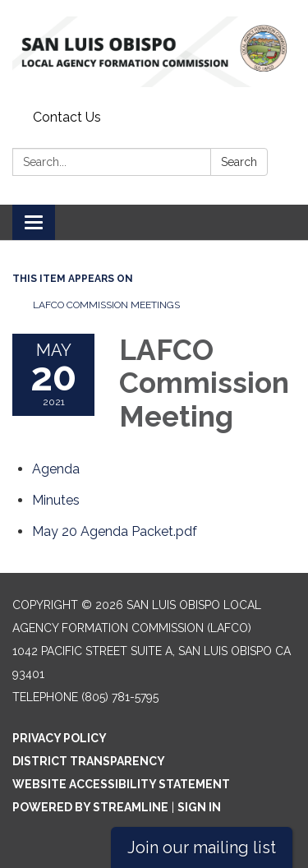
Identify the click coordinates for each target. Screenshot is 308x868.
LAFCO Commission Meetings (106, 305)
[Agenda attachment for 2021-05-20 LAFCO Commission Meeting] (56, 469)
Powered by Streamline (90, 807)
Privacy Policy (60, 738)
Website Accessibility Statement (121, 784)
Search (239, 162)
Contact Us (67, 117)
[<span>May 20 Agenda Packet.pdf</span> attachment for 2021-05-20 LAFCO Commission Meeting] (115, 531)
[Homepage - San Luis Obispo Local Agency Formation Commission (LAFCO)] (154, 52)
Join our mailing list (202, 847)
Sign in (199, 807)
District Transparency (89, 761)
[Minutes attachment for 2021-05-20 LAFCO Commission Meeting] (56, 500)
